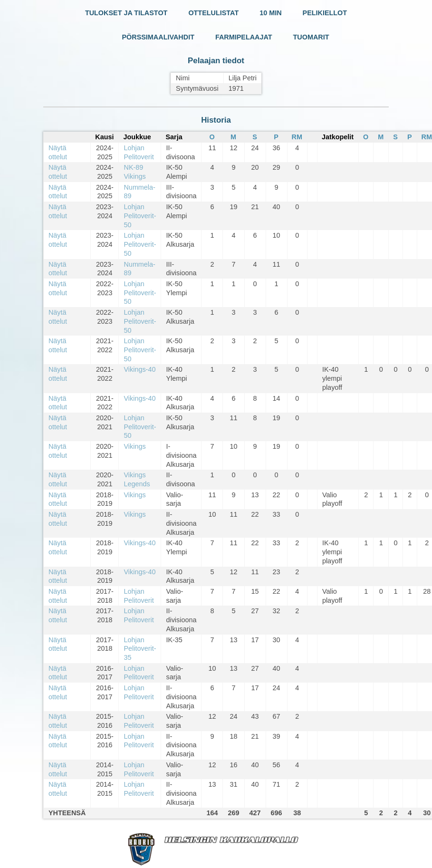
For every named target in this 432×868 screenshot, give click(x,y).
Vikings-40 (139, 369)
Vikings (134, 446)
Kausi (104, 137)
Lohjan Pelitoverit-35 (140, 649)
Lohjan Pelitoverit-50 (140, 216)
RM (297, 137)
